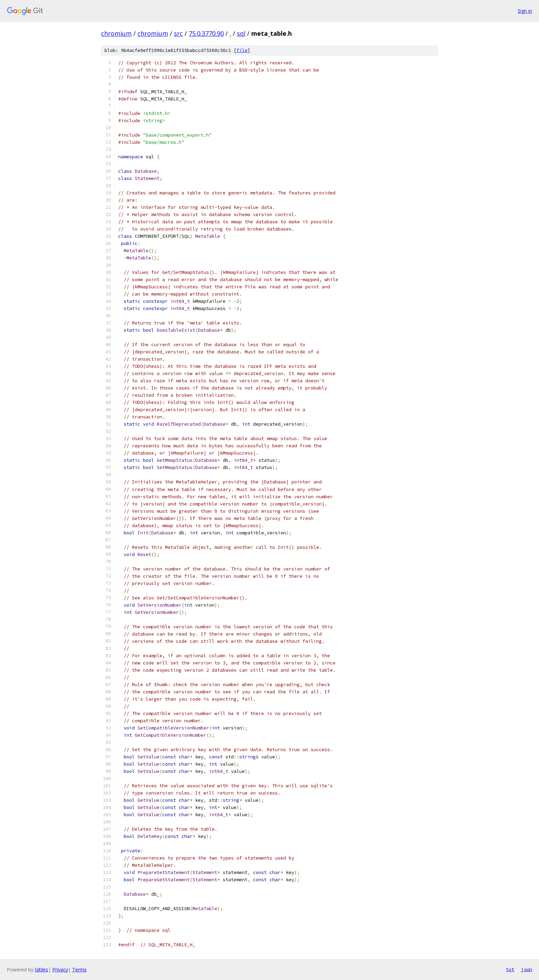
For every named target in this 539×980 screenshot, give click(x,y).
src (178, 33)
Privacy (60, 970)
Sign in (525, 11)
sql (241, 33)
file (242, 50)
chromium (116, 33)
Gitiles (41, 970)
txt (510, 969)
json (527, 969)
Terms (79, 970)
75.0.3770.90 (206, 33)
